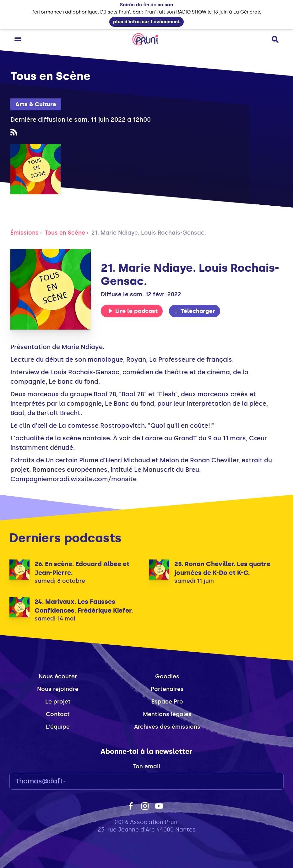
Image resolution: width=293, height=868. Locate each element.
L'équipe (58, 727)
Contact (58, 714)
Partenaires (167, 689)
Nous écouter (58, 676)
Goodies (167, 676)
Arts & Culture (36, 104)
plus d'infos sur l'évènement (146, 22)
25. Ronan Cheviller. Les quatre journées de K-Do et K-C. (222, 568)
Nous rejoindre (58, 689)
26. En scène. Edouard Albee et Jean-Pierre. (82, 568)
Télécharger (194, 311)
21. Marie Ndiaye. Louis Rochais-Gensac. (149, 233)
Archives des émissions (167, 727)
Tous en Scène (65, 233)
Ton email (147, 766)
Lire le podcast (133, 311)
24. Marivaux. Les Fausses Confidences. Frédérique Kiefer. (84, 606)
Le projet (58, 702)
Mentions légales (167, 714)
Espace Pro (167, 702)
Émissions (24, 233)
